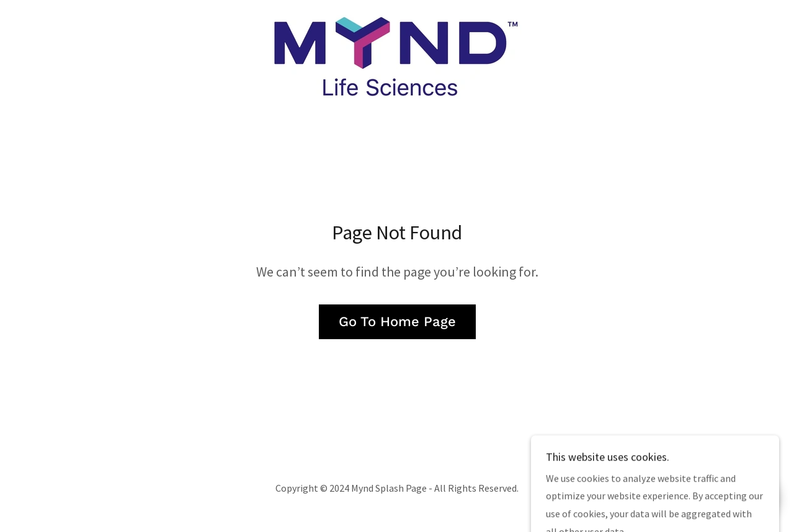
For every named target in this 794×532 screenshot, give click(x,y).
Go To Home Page (397, 321)
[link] (397, 56)
